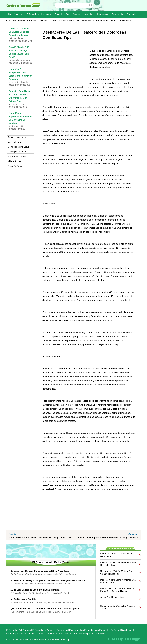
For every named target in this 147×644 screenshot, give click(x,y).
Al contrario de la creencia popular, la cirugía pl (18, 107)
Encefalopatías (62, 14)
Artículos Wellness (17, 137)
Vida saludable (15, 142)
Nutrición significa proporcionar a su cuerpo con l (17, 129)
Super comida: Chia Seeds (113, 597)
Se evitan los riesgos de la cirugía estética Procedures (40, 571)
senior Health (80, 633)
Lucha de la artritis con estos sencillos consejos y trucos (19, 32)
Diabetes (11, 633)
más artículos (67, 21)
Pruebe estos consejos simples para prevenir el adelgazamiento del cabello (49, 580)
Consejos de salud (17, 152)
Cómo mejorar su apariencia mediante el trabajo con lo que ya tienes (41, 537)
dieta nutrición (15, 14)
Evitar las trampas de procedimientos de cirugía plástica (108, 537)
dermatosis (117, 14)
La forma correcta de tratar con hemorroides (116, 555)
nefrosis (88, 14)
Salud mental (127, 630)
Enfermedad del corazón (18, 630)
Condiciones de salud (19, 147)
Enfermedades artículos (44, 630)
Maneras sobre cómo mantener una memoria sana (118, 581)
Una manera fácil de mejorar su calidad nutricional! (116, 572)
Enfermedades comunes (60, 633)
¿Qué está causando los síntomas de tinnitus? (35, 590)
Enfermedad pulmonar (68, 630)
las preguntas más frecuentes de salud (100, 630)
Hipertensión (102, 14)
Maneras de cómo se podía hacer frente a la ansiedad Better (117, 590)
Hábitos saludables (17, 157)
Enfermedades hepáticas (39, 14)
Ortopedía (131, 14)
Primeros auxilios (97, 633)
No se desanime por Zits (23, 599)
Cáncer (76, 14)
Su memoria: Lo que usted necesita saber (118, 607)
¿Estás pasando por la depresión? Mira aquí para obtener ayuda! (45, 609)
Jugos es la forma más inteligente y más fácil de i (20, 63)
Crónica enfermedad (16, 21)
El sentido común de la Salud (43, 21)
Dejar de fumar (16, 166)
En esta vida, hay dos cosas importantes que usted (19, 85)
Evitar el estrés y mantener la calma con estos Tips (118, 564)
